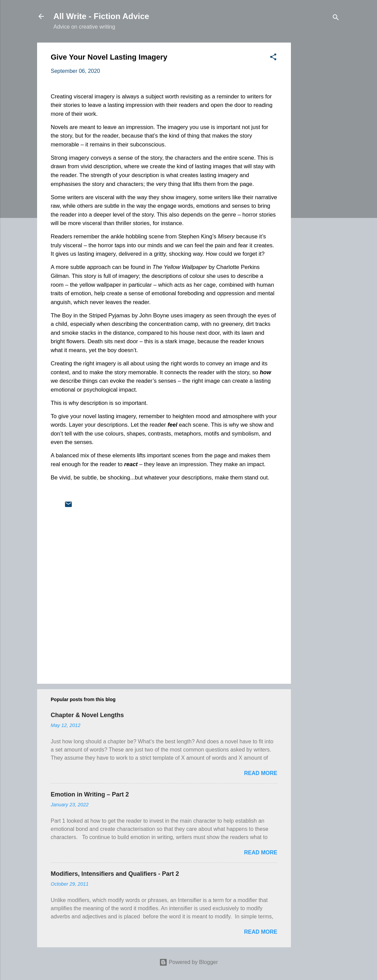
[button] (273, 58)
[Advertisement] (318, 145)
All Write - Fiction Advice (101, 16)
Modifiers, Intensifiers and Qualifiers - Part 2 (115, 874)
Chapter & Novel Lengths (87, 715)
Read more (261, 773)
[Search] (336, 19)
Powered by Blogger (189, 962)
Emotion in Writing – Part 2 (90, 794)
